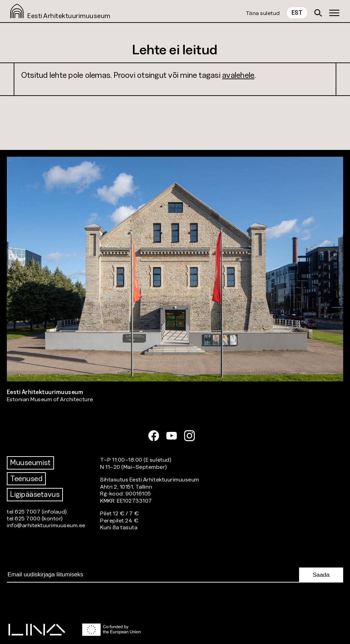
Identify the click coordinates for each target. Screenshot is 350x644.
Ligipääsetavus (35, 494)
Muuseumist (30, 463)
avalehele (238, 75)
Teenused (26, 479)
